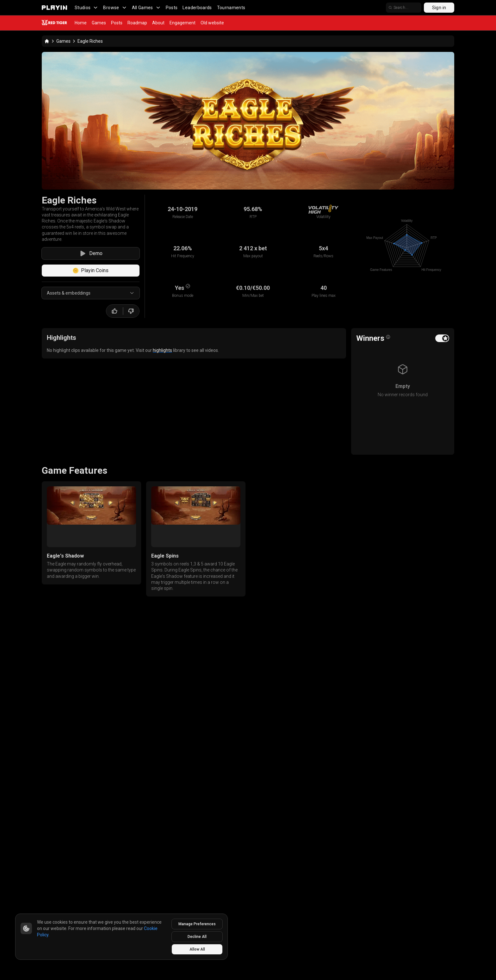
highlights (162, 350)
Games (99, 23)
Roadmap (137, 23)
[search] (404, 8)
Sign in (439, 8)
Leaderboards (197, 8)
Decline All (197, 937)
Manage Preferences (197, 924)
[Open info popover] (388, 337)
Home (81, 23)
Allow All (197, 949)
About (158, 23)
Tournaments (231, 8)
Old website (212, 23)
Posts (172, 8)
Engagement (183, 23)
